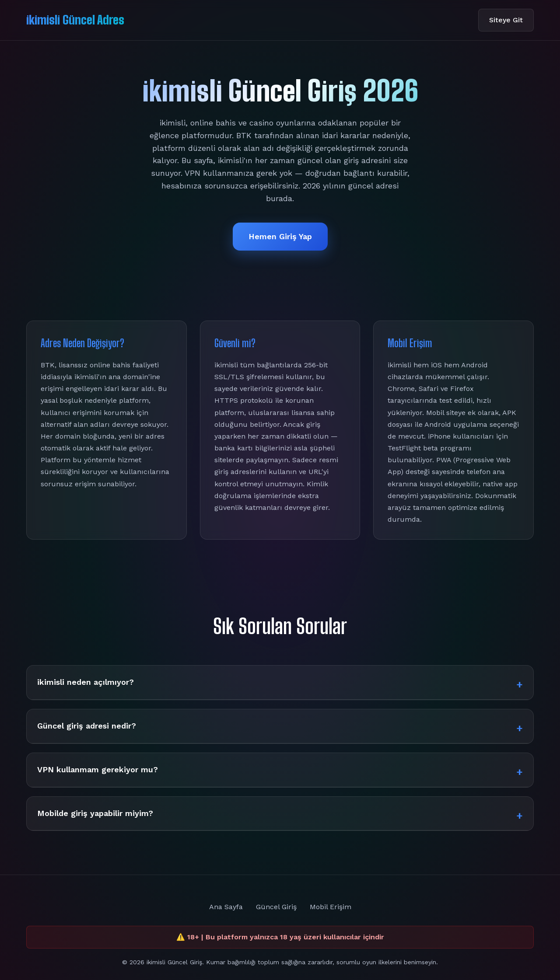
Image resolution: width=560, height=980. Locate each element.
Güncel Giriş (276, 907)
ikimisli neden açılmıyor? (86, 682)
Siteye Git (506, 20)
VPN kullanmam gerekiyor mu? (98, 769)
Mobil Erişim (331, 907)
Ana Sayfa (226, 907)
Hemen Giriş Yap (280, 236)
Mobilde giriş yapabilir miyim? (95, 813)
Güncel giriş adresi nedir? (87, 726)
